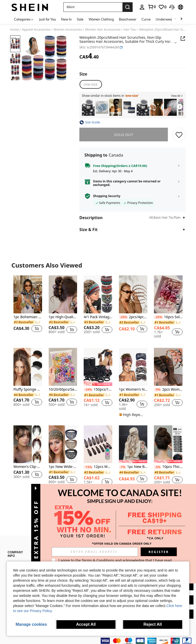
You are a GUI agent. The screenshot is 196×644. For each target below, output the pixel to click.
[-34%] (88, 390)
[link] (152, 7)
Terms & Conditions (98, 560)
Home (14, 30)
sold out (124, 135)
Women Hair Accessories (103, 30)
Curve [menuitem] (146, 19)
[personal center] (142, 7)
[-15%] (88, 467)
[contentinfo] (147, 638)
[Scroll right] (181, 19)
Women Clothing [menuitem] (101, 19)
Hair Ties (130, 30)
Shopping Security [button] (107, 196)
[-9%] (158, 390)
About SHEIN (17, 557)
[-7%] (123, 467)
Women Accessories (68, 30)
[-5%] (158, 467)
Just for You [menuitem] (48, 19)
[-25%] (123, 317)
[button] (93, 7)
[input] (95, 552)
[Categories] (24, 19)
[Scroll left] (175, 19)
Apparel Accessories (36, 30)
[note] (98, 383)
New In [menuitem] (66, 19)
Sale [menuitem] (80, 19)
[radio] (91, 84)
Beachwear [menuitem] (128, 19)
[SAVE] (179, 135)
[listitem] (88, 107)
